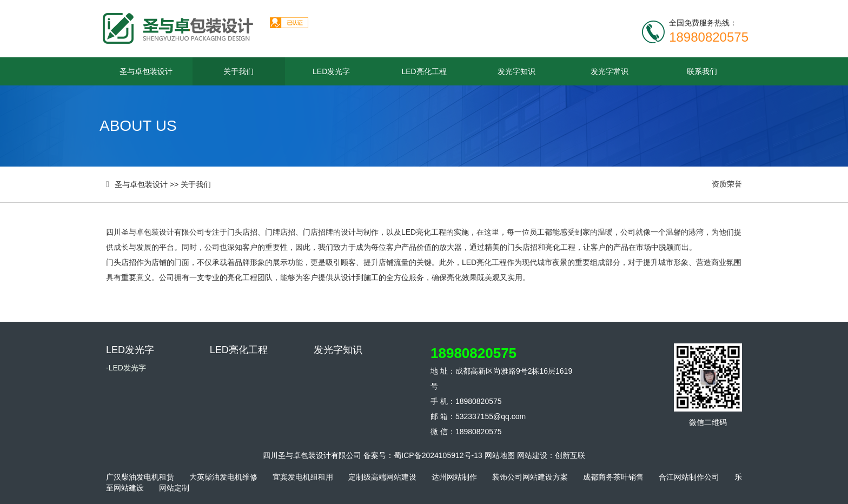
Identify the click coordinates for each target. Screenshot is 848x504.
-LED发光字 (126, 368)
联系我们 (702, 71)
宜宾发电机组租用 (303, 477)
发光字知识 (516, 71)
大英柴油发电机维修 (223, 477)
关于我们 (239, 71)
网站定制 (174, 488)
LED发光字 (331, 71)
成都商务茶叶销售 (613, 477)
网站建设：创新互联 (551, 455)
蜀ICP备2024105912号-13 (438, 455)
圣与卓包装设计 (146, 71)
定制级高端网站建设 (382, 477)
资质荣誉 (727, 184)
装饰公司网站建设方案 (530, 477)
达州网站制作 (454, 477)
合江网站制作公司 (689, 477)
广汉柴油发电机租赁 (140, 477)
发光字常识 (609, 71)
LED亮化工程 (424, 71)
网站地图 (500, 455)
